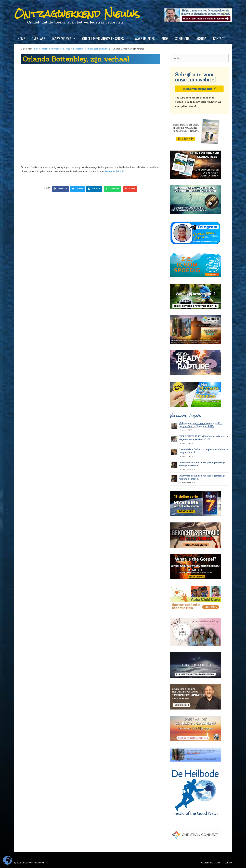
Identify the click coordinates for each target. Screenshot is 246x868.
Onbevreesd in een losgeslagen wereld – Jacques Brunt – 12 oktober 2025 (201, 425)
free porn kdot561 (115, 171)
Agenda (201, 39)
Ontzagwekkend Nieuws (77, 14)
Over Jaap (38, 39)
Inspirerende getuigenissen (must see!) (91, 49)
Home (21, 39)
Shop (165, 39)
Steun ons (182, 39)
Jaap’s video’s (65, 39)
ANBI (219, 863)
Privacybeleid (207, 863)
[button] (60, 189)
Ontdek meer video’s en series (107, 39)
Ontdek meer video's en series (56, 49)
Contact (219, 39)
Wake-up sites (145, 39)
